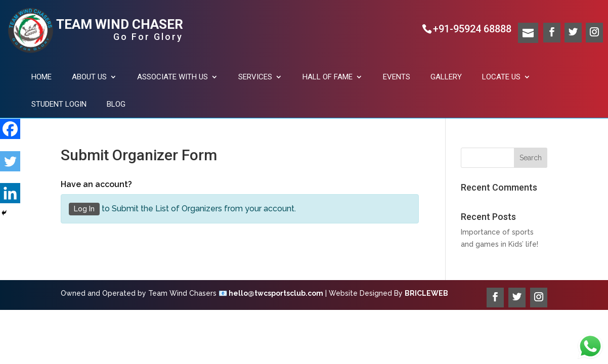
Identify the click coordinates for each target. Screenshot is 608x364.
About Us (89, 77)
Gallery (446, 77)
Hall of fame (328, 77)
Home (41, 77)
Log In (84, 209)
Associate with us (172, 77)
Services (255, 77)
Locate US (501, 77)
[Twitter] (10, 155)
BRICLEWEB (426, 293)
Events (397, 77)
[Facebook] (10, 123)
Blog (116, 104)
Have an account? (96, 184)
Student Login (59, 104)
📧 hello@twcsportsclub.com (271, 293)
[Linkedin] (10, 188)
